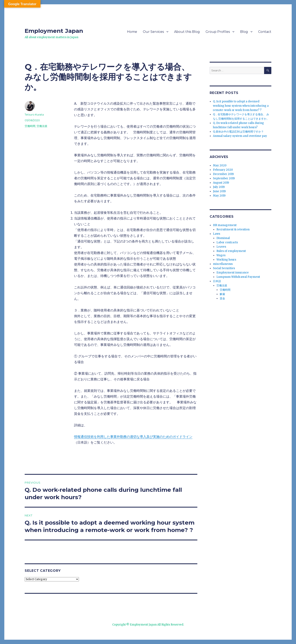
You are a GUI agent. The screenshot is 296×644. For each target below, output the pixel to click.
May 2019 (219, 196)
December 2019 (223, 174)
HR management (225, 225)
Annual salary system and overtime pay (240, 136)
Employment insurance (233, 273)
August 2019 (221, 183)
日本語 (217, 281)
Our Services (153, 32)
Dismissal (223, 238)
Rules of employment (231, 251)
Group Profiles (218, 32)
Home (132, 32)
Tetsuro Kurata (34, 114)
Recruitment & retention (233, 229)
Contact (265, 32)
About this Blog (187, 32)
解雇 (222, 294)
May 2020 (220, 165)
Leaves (221, 247)
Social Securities (224, 268)
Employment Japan (54, 31)
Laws (217, 234)
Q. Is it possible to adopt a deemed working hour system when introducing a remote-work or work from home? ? (241, 106)
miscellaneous (223, 264)
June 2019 (219, 191)
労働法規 (42, 126)
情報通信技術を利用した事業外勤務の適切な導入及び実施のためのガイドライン (133, 437)
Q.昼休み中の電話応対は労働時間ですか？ (238, 132)
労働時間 (30, 126)
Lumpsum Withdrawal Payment (238, 277)
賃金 (222, 298)
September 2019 (224, 178)
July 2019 (219, 187)
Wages (221, 255)
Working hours (226, 260)
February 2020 (223, 170)
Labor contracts (227, 242)
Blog (244, 32)
